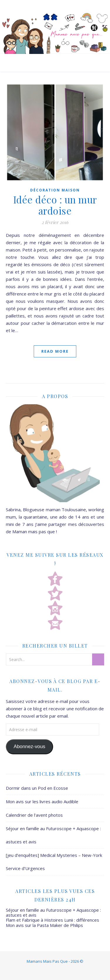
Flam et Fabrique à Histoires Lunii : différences (53, 920)
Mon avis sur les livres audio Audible (42, 801)
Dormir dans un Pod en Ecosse (37, 788)
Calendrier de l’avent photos (34, 815)
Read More (55, 351)
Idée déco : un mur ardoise (55, 205)
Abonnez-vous (29, 747)
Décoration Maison (55, 190)
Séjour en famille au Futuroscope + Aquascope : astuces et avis (53, 912)
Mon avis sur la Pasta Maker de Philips (44, 925)
